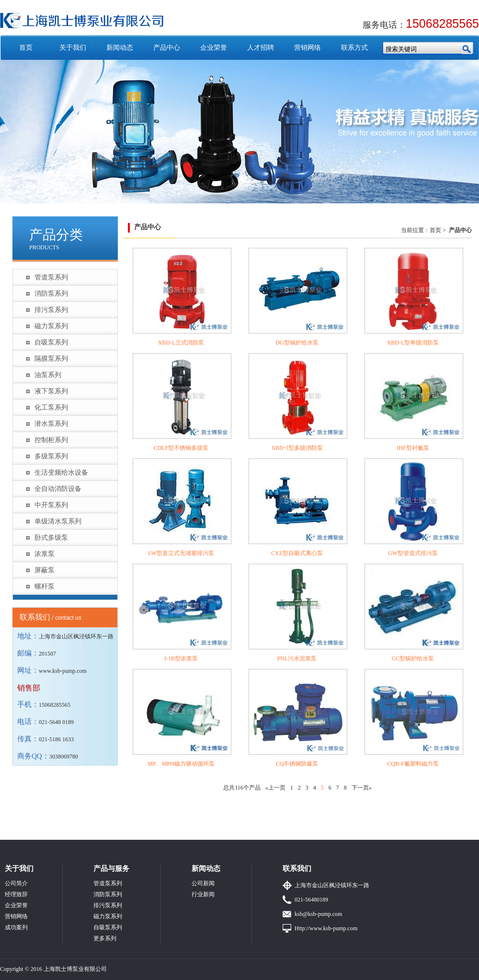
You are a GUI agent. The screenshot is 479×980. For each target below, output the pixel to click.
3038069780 (64, 757)
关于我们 (73, 48)
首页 (26, 48)
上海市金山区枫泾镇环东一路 (332, 885)
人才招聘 (261, 48)
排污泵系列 (51, 310)
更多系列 (105, 938)
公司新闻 (203, 883)
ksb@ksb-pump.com (318, 914)
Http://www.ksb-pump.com (326, 928)
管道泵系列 (51, 277)
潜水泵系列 (51, 424)
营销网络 (308, 48)
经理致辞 (16, 894)
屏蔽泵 (45, 570)
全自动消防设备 (58, 489)
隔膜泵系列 (51, 359)
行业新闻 (203, 894)
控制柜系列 (51, 440)
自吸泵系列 (51, 342)
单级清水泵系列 (58, 521)
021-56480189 (311, 900)
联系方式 (354, 48)
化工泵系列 (51, 407)
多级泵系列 (51, 456)
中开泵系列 (51, 505)
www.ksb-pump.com (63, 671)
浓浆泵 (45, 554)
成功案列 (16, 927)
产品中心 (167, 48)
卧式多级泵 (51, 538)
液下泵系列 (51, 391)
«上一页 (275, 788)
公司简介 (16, 883)
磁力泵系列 (51, 326)
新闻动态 (120, 48)
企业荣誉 (214, 48)
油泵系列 (48, 375)
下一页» (362, 788)
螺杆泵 (45, 586)
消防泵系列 (51, 294)
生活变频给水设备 (61, 473)
